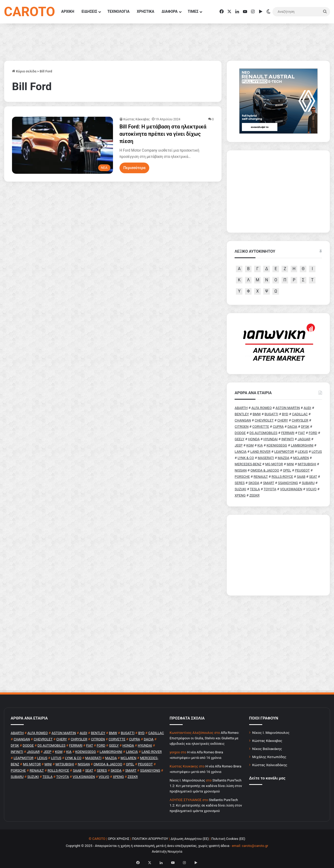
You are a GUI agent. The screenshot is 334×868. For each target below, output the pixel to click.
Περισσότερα (135, 168)
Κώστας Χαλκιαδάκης (270, 765)
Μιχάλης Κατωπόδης (269, 757)
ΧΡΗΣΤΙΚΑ (145, 11)
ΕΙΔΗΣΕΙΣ (89, 11)
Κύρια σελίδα (24, 71)
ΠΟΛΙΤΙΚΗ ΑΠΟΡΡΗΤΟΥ (150, 839)
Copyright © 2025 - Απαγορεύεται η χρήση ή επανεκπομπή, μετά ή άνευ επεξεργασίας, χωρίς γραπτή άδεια (147, 846)
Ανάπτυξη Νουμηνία (167, 851)
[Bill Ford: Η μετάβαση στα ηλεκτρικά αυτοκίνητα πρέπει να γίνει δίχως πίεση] (62, 145)
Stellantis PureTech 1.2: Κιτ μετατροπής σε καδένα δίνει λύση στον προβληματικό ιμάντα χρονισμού (206, 786)
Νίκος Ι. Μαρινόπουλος (271, 733)
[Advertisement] (278, 555)
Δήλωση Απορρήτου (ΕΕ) (190, 839)
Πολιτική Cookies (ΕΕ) (228, 839)
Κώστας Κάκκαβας (137, 119)
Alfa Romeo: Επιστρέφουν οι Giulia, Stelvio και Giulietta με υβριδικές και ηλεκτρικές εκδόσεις (204, 738)
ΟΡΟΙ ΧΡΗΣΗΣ (119, 839)
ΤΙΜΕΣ (193, 11)
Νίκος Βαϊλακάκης (267, 749)
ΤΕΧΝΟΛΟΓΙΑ (118, 11)
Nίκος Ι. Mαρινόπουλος (187, 780)
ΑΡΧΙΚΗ (68, 11)
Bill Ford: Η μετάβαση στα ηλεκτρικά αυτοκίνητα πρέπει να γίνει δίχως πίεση (163, 134)
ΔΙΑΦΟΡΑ (169, 11)
